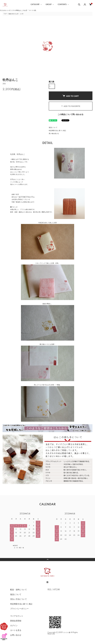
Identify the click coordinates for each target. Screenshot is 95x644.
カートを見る (16, 630)
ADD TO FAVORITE (71, 106)
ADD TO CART (71, 96)
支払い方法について (19, 599)
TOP (5, 14)
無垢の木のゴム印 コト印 (16, 14)
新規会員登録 (16, 621)
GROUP (49, 5)
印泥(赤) (41, 223)
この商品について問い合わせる (71, 115)
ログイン (14, 626)
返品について (53, 128)
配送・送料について (19, 590)
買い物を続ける (54, 134)
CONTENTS (62, 5)
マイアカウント (17, 616)
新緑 (44, 304)
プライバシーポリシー (19, 609)
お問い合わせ (16, 635)
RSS (49, 590)
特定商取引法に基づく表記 (57, 131)
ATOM (56, 590)
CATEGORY (35, 5)
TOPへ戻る (47, 560)
